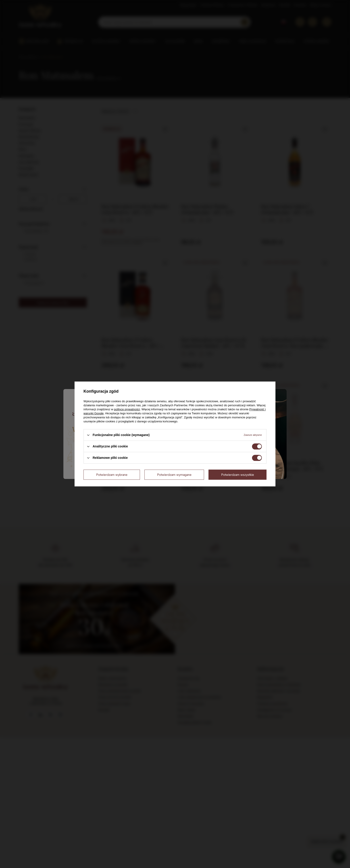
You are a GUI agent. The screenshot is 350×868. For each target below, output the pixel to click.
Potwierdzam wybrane (112, 475)
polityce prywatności (127, 409)
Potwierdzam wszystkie (238, 475)
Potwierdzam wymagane (174, 475)
